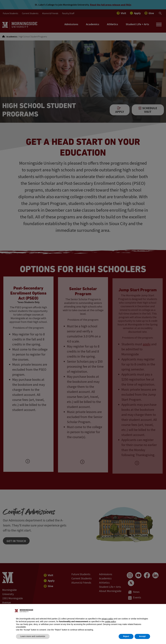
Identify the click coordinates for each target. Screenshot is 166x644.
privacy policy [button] (107, 619)
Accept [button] (142, 636)
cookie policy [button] (110, 621)
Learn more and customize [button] (33, 636)
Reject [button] (126, 636)
